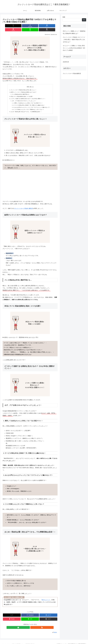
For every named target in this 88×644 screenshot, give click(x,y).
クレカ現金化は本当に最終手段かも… (20, 91)
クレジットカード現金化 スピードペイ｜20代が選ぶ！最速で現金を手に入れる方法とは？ (74, 40)
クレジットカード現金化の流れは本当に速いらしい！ (23, 86)
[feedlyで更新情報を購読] (28, 625)
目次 (28, 83)
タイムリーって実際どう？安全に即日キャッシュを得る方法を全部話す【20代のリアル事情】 (74, 48)
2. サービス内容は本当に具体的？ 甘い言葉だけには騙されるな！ (29, 102)
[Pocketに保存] (35, 26)
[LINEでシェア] (44, 26)
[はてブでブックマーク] (25, 26)
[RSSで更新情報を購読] (32, 625)
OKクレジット (46, 598)
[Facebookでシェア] (16, 26)
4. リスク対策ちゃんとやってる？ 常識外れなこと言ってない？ (28, 107)
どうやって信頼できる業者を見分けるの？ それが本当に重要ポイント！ (28, 95)
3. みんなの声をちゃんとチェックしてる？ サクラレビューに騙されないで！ (32, 105)
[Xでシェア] (7, 26)
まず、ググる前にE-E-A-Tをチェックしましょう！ (24, 98)
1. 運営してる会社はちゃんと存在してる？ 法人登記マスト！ (28, 100)
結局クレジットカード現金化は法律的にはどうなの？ (23, 88)
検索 (64, 17)
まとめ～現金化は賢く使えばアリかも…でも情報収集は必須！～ (26, 109)
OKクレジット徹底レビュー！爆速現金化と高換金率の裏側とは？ (74, 32)
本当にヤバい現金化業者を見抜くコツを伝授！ (21, 93)
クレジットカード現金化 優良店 (23, 206)
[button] (53, 26)
